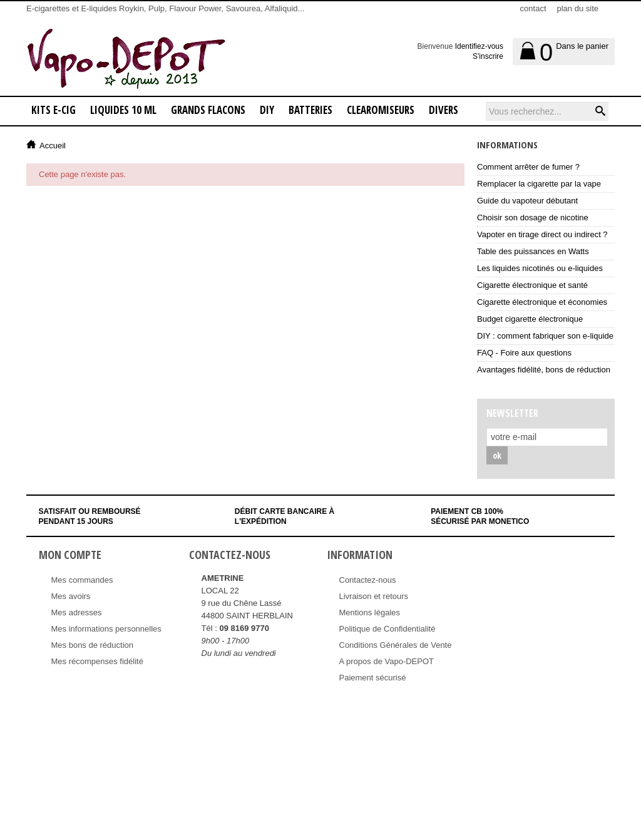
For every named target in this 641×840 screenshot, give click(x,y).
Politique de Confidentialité (387, 629)
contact (533, 8)
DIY (267, 110)
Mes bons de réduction (93, 645)
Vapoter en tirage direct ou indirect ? (542, 234)
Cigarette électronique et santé (532, 285)
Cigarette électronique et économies (542, 302)
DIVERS (444, 110)
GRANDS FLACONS (208, 110)
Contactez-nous (368, 580)
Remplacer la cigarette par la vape (539, 184)
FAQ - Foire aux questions (524, 353)
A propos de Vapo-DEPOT (387, 661)
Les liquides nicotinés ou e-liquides (540, 268)
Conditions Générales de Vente (396, 645)
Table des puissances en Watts (533, 251)
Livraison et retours (374, 596)
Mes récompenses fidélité (97, 661)
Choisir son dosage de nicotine (533, 218)
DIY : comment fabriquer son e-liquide (545, 336)
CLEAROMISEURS (381, 110)
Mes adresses (77, 612)
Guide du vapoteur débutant (527, 201)
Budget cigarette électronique (530, 319)
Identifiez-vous (479, 46)
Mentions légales (370, 612)
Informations (507, 145)
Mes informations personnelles (106, 629)
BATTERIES (310, 110)
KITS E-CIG (54, 110)
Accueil (53, 146)
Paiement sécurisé (373, 678)
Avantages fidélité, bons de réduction (544, 370)
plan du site (578, 8)
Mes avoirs (71, 596)
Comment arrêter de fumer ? (528, 167)
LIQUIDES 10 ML (123, 110)
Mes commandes (82, 580)
